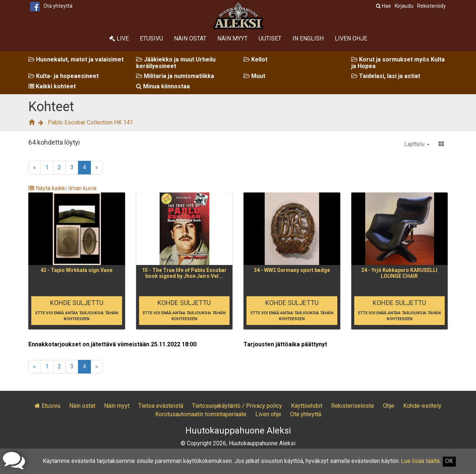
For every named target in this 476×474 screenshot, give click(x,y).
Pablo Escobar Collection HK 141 (90, 122)
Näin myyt (232, 38)
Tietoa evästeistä (161, 406)
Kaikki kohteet (52, 86)
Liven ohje (351, 38)
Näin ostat (190, 38)
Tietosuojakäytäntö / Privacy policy (237, 406)
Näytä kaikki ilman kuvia (62, 188)
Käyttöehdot (307, 406)
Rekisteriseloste (353, 406)
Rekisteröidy (431, 6)
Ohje (389, 406)
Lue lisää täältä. (421, 461)
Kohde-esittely (422, 406)
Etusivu (151, 38)
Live (119, 38)
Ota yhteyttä (58, 6)
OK (449, 461)
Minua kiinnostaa (163, 86)
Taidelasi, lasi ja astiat (386, 76)
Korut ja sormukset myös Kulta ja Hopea (398, 63)
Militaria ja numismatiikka (175, 76)
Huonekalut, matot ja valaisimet (76, 59)
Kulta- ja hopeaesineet (63, 76)
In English (308, 38)
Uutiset (270, 38)
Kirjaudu (404, 6)
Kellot (255, 59)
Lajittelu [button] (417, 144)
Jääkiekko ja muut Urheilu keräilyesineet (176, 63)
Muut (254, 76)
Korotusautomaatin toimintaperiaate (201, 414)
